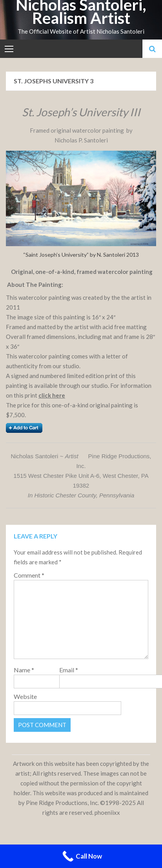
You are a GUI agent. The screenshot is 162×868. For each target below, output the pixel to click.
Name (24, 670)
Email (69, 670)
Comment (29, 575)
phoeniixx (107, 812)
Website (25, 696)
